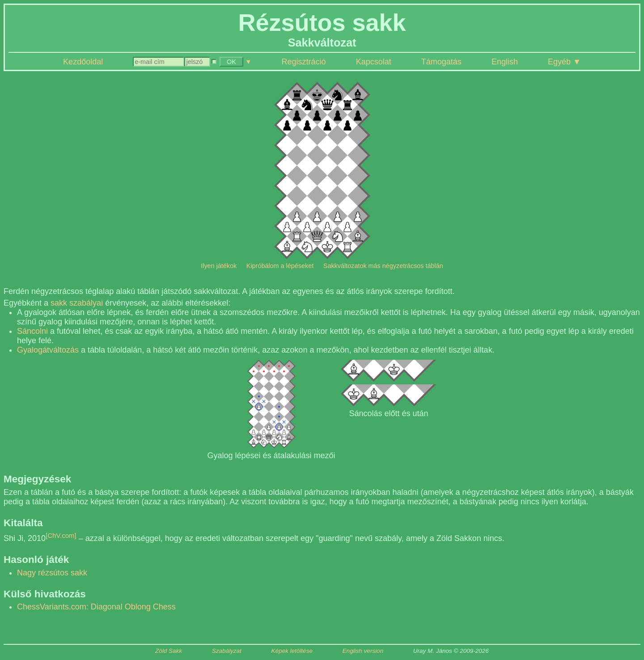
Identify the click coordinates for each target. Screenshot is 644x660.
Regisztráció (304, 62)
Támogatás (441, 62)
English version (363, 651)
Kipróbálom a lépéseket (280, 266)
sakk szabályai (77, 303)
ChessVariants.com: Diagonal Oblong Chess (96, 607)
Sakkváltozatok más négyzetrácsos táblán (383, 266)
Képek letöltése (292, 651)
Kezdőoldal (83, 62)
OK (231, 62)
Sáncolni (32, 331)
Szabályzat (227, 651)
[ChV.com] (61, 535)
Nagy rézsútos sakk (52, 573)
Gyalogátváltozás (48, 350)
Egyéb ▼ (564, 62)
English (505, 62)
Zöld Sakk (169, 651)
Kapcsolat (374, 62)
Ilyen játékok (219, 266)
